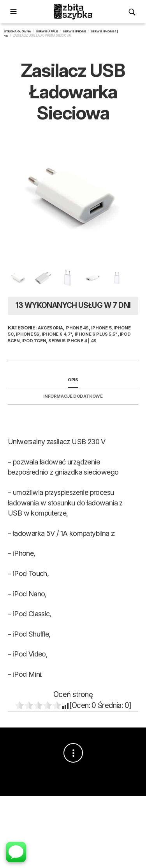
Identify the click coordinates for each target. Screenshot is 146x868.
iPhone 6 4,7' (57, 334)
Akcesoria (50, 328)
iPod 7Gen (34, 341)
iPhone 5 (101, 328)
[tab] (73, 380)
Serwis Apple (47, 31)
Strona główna (18, 31)
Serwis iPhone (74, 31)
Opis (73, 380)
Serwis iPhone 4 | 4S (72, 341)
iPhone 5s (28, 334)
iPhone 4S (77, 328)
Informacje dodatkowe (73, 396)
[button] (14, 12)
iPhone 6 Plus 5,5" (96, 334)
